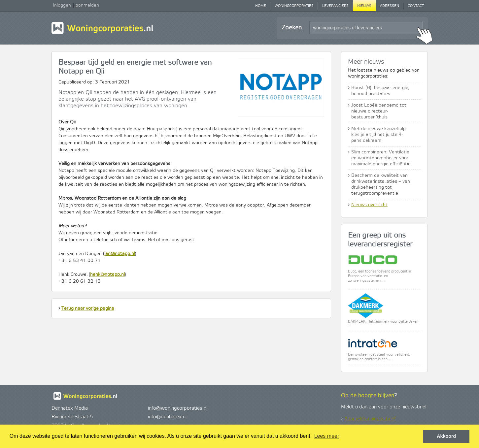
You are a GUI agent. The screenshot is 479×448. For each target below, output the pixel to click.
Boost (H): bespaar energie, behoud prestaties (380, 91)
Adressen (390, 6)
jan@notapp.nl (120, 254)
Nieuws (364, 6)
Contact (416, 6)
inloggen (62, 5)
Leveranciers (335, 6)
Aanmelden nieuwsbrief (370, 419)
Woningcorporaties (294, 6)
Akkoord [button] (446, 436)
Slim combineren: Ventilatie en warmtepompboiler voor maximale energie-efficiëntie (381, 158)
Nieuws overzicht (369, 205)
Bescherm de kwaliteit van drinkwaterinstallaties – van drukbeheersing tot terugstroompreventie (381, 184)
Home (261, 6)
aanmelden (87, 5)
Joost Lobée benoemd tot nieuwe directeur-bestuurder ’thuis (379, 111)
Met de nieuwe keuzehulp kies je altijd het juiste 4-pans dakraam (378, 135)
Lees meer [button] (327, 436)
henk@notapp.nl (107, 274)
